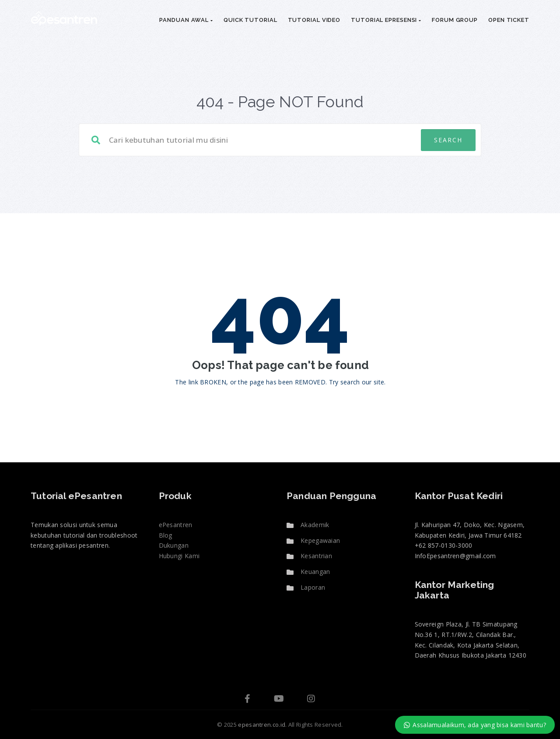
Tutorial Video (314, 20)
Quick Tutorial (250, 20)
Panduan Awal (186, 20)
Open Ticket (509, 20)
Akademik (315, 525)
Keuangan (315, 572)
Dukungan (174, 545)
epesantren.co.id (262, 725)
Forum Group (455, 20)
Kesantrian (316, 556)
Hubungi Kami (179, 556)
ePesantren (176, 525)
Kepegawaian (320, 540)
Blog (166, 535)
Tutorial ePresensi (386, 20)
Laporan (313, 587)
